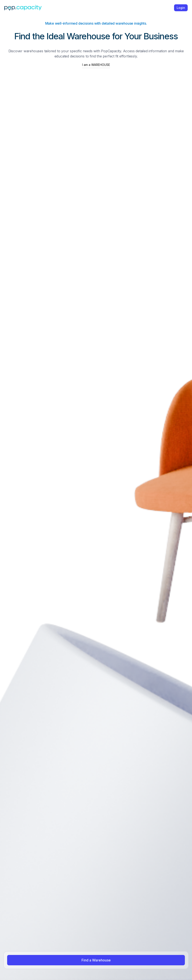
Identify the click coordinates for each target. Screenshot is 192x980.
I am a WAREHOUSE (96, 65)
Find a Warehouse (96, 960)
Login (181, 8)
